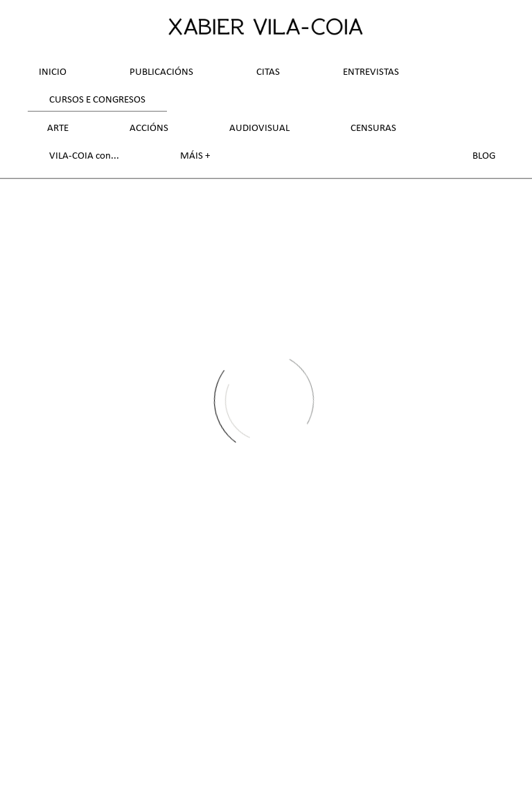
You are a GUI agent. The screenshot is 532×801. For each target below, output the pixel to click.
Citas (268, 72)
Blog (484, 156)
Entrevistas (371, 72)
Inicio (53, 72)
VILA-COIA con (80, 156)
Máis (193, 156)
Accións (149, 129)
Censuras (373, 129)
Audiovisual (259, 129)
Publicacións (161, 72)
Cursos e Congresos (97, 100)
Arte (58, 129)
